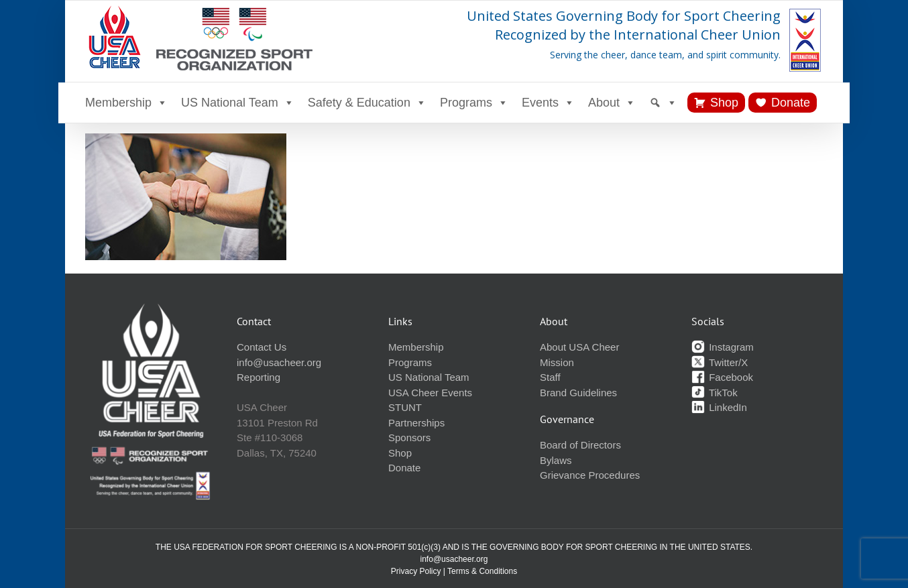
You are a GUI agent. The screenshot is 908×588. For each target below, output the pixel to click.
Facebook (722, 377)
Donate (791, 103)
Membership (126, 103)
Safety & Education (367, 103)
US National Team (238, 103)
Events (548, 103)
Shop (724, 103)
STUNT (405, 407)
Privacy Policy (416, 571)
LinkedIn (719, 407)
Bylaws (556, 460)
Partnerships (416, 423)
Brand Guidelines (578, 393)
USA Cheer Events (430, 393)
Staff (550, 377)
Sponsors (409, 437)
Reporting (259, 377)
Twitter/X (720, 362)
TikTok (715, 393)
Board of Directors (580, 445)
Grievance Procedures (590, 475)
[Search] (663, 103)
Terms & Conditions (482, 571)
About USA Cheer (579, 347)
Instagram (723, 347)
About (612, 103)
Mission (557, 362)
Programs (474, 103)
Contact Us (262, 347)
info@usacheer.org (279, 362)
